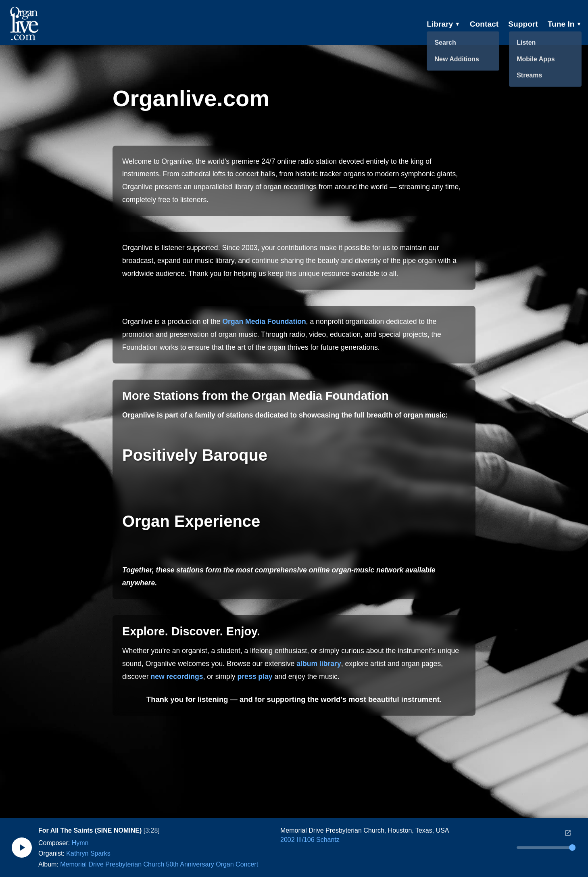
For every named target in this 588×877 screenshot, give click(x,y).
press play (255, 677)
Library (443, 24)
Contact (484, 24)
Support (523, 24)
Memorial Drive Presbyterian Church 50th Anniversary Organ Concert (159, 864)
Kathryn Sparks (88, 853)
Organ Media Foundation (264, 322)
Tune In (565, 24)
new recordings (177, 677)
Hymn (80, 843)
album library (319, 664)
